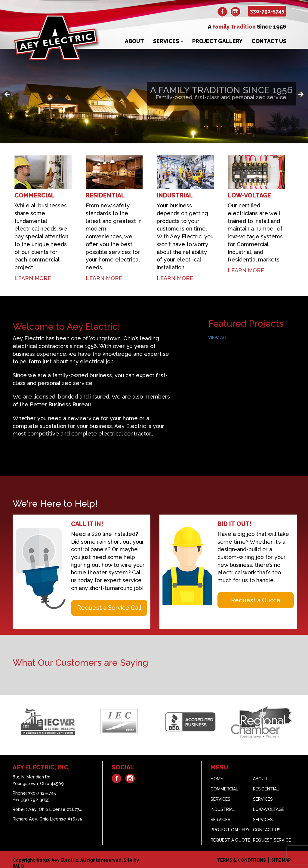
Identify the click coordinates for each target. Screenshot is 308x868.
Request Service (272, 836)
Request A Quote (230, 836)
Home (217, 775)
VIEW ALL (218, 333)
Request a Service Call (109, 604)
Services (168, 41)
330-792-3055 (35, 795)
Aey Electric (65, 856)
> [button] (300, 95)
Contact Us (269, 41)
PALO (18, 862)
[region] (154, 96)
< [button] (8, 95)
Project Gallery (217, 41)
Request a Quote (256, 596)
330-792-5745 (267, 11)
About (134, 41)
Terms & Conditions (242, 856)
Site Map (281, 856)
